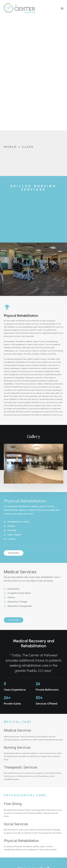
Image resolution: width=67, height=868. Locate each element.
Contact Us (33, 765)
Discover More (14, 440)
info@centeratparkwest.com (16, 807)
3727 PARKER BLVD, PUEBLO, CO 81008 (20, 824)
